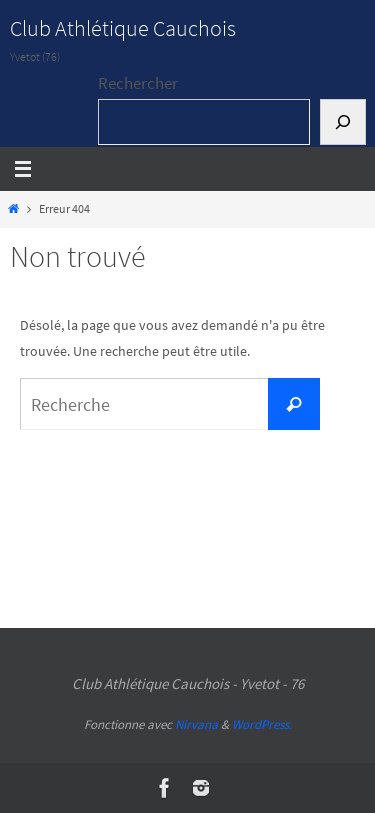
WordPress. (262, 724)
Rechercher (138, 83)
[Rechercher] (343, 122)
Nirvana (196, 724)
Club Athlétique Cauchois (123, 28)
